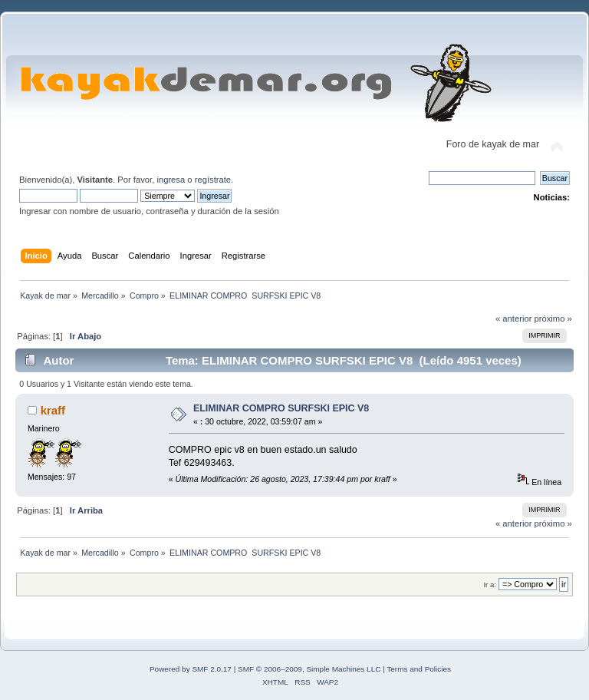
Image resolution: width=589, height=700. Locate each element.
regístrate (213, 180)
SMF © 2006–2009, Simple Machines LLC (309, 669)
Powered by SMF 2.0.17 (191, 669)
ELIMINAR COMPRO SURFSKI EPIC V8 (281, 408)
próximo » (553, 319)
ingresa (171, 180)
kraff (53, 410)
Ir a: (489, 584)
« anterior (513, 319)
